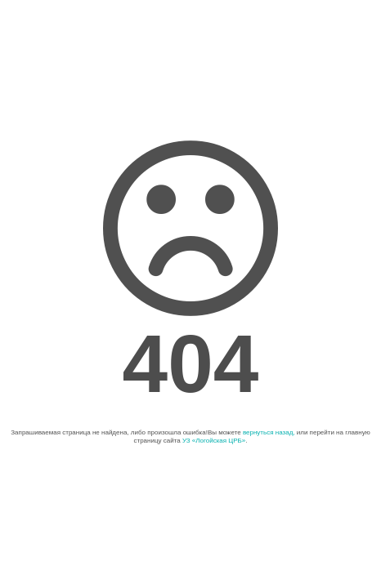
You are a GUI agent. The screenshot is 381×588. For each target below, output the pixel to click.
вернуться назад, (269, 432)
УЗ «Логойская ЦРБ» (214, 441)
